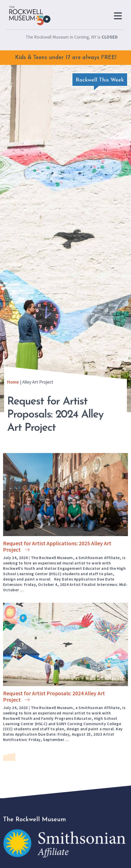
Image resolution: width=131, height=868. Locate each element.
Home (13, 382)
